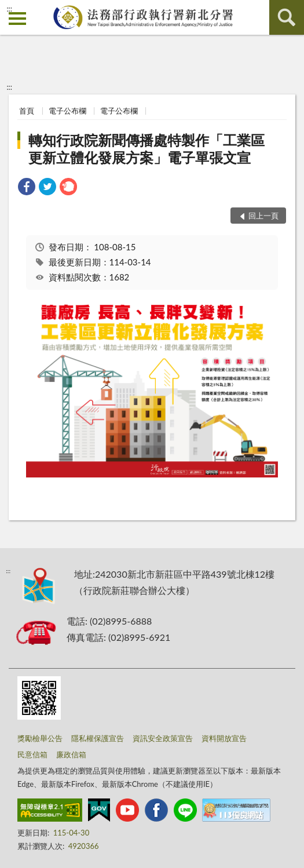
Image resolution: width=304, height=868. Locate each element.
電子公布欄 (67, 111)
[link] (27, 188)
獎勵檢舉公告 (40, 738)
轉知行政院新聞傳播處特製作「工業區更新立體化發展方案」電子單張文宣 (146, 149)
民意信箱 (32, 754)
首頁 (27, 111)
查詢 (287, 17)
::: (9, 9)
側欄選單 (17, 19)
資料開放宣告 (224, 738)
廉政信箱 (71, 754)
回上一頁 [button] (263, 216)
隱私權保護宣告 (98, 738)
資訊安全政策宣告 (163, 738)
